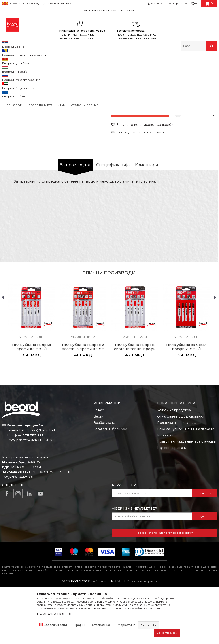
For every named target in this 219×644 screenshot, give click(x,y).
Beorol (6, 61)
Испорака (165, 493)
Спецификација (113, 223)
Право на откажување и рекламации (187, 499)
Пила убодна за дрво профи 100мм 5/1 (32, 405)
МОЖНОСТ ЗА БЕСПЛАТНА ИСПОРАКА (109, 11)
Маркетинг (126, 625)
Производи (22, 61)
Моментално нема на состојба (140, 171)
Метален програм (46, 61)
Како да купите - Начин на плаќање (186, 487)
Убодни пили (91, 61)
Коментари (147, 223)
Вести (98, 474)
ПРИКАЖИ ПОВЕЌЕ (55, 614)
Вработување (105, 480)
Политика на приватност (177, 480)
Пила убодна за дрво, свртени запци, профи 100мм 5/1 (135, 407)
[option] (109, 10)
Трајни (79, 625)
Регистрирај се (177, 4)
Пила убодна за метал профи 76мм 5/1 (186, 405)
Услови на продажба (174, 468)
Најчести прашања (172, 505)
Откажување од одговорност (181, 474)
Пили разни (70, 61)
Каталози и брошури (110, 487)
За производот (75, 223)
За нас (99, 468)
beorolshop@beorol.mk (38, 488)
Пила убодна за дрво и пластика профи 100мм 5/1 (83, 407)
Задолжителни (55, 625)
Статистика (101, 625)
